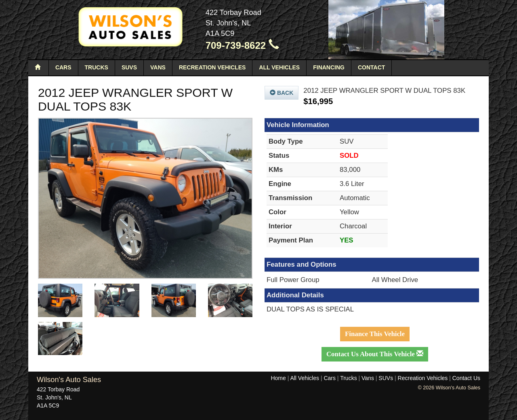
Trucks (97, 67)
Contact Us (466, 378)
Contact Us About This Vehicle (375, 354)
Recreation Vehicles (212, 67)
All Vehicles (279, 67)
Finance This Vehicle (375, 334)
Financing (329, 67)
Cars (63, 67)
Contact (371, 67)
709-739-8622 (242, 45)
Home (278, 378)
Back (282, 93)
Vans (158, 67)
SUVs (129, 67)
